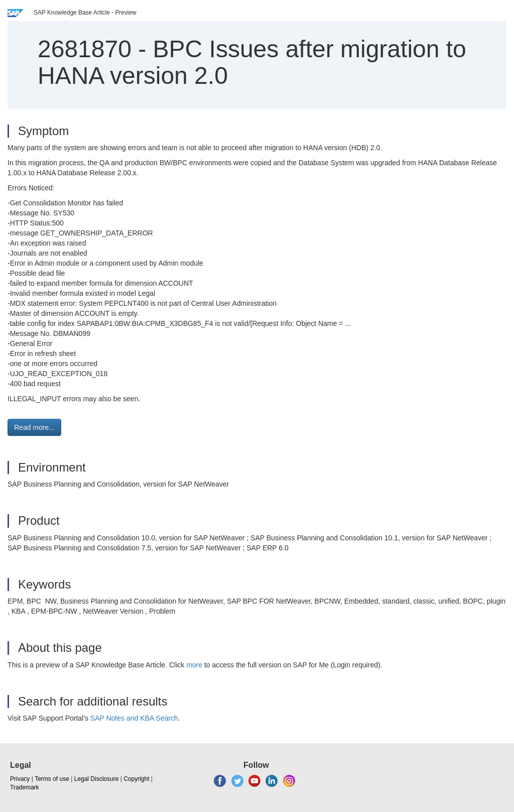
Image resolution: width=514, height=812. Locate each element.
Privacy (20, 779)
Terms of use (52, 779)
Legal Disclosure (97, 779)
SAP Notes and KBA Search (134, 718)
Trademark (25, 787)
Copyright (136, 779)
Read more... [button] (34, 427)
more (194, 665)
